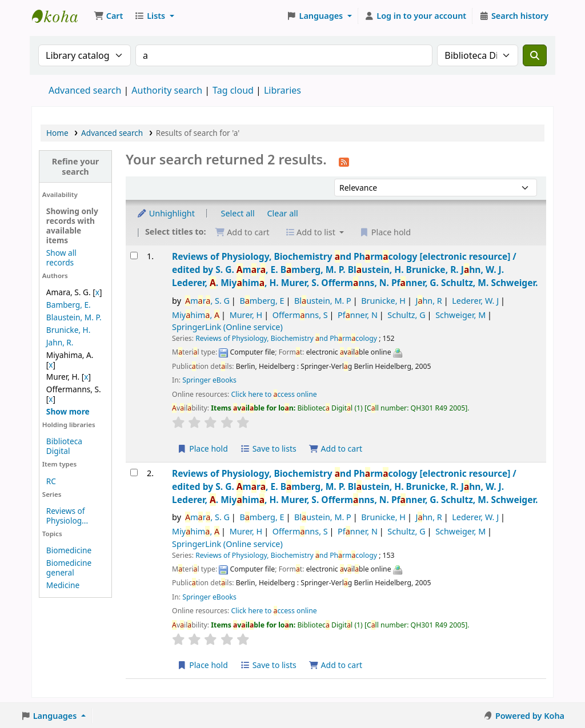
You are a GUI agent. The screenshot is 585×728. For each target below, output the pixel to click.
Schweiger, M (460, 315)
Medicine (63, 585)
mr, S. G (207, 301)
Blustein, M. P (323, 301)
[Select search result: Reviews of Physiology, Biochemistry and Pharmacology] (134, 256)
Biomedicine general (69, 568)
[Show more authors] (68, 411)
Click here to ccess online (274, 394)
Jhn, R (428, 301)
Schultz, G (406, 315)
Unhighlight (166, 213)
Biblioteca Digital (64, 446)
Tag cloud (233, 90)
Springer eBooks (209, 380)
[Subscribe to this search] (344, 161)
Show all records (61, 258)
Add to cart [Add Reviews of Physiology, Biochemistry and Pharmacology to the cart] (335, 449)
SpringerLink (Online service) (227, 327)
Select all (238, 213)
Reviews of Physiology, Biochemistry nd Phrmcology (355, 270)
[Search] (535, 55)
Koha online (61, 16)
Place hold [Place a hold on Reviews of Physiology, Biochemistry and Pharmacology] (203, 449)
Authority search (167, 90)
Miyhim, (196, 315)
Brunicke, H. (69, 330)
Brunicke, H (383, 301)
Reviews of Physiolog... (67, 516)
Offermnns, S (300, 315)
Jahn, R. (60, 342)
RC (51, 481)
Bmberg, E (262, 301)
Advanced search (85, 90)
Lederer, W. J (475, 301)
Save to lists (269, 449)
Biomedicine (69, 550)
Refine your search (76, 166)
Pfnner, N (358, 315)
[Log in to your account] (416, 16)
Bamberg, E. (69, 305)
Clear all (283, 213)
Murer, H (246, 315)
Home (57, 133)
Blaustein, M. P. (74, 317)
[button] (108, 16)
